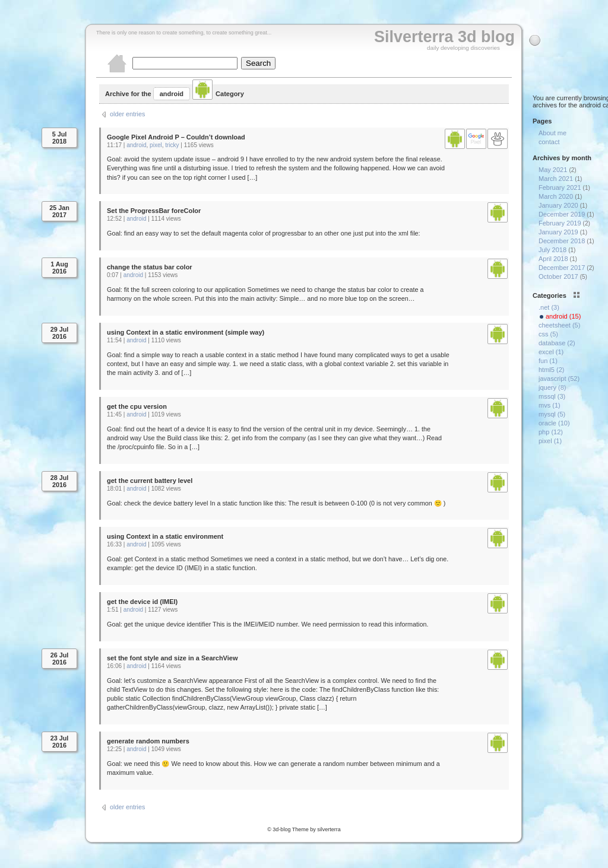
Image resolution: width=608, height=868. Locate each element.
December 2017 (562, 268)
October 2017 (558, 276)
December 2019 (562, 214)
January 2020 (558, 205)
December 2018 (562, 241)
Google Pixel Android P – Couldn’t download (176, 137)
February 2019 (560, 223)
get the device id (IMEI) (142, 602)
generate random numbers (148, 741)
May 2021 (553, 170)
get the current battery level (150, 481)
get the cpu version (137, 406)
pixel (156, 145)
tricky (172, 145)
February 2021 (560, 187)
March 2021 (556, 179)
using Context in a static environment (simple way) (186, 332)
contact (549, 142)
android (136, 145)
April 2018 (553, 259)
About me (552, 133)
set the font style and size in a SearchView (172, 658)
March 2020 (556, 196)
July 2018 (552, 250)
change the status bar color (150, 267)
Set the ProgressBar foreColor (154, 211)
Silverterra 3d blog (444, 37)
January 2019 (558, 232)
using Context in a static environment (165, 536)
